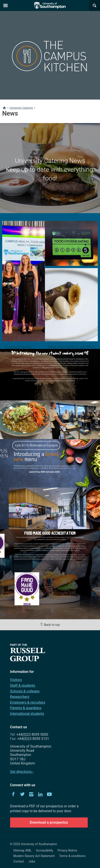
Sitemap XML (23, 850)
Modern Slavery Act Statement (34, 856)
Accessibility (45, 850)
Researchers (20, 697)
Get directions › (22, 772)
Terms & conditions (72, 856)
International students (27, 714)
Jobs (32, 861)
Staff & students (23, 686)
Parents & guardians (26, 708)
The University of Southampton (50, 5)
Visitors (16, 680)
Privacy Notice (67, 850)
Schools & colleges (25, 691)
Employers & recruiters (28, 702)
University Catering (21, 108)
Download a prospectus (49, 822)
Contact (19, 861)
